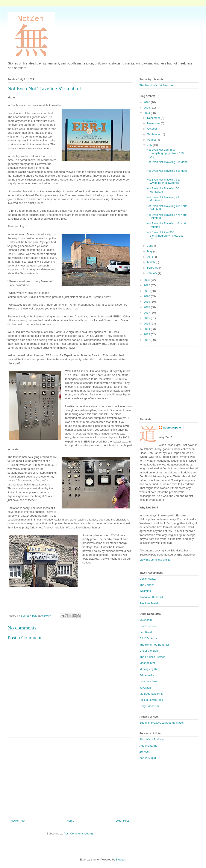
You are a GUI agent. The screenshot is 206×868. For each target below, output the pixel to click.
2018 (147, 307)
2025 (147, 108)
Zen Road (146, 632)
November (154, 123)
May (150, 251)
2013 (147, 334)
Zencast (144, 752)
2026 (147, 102)
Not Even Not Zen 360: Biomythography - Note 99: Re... (165, 236)
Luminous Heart (149, 681)
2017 (147, 313)
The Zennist (147, 585)
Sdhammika (147, 675)
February (153, 268)
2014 (147, 329)
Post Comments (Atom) (78, 834)
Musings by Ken (149, 669)
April (150, 257)
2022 (147, 285)
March (151, 262)
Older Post (122, 821)
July (150, 145)
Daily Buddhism (149, 706)
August (152, 140)
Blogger (121, 860)
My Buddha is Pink (151, 694)
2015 (147, 324)
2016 (147, 318)
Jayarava (145, 688)
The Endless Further (152, 657)
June (151, 246)
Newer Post (18, 821)
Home (70, 821)
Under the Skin (149, 651)
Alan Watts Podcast (152, 739)
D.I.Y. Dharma (148, 638)
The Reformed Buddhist (154, 645)
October (153, 129)
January (153, 273)
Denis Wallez (148, 579)
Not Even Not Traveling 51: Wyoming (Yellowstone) (163, 181)
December (154, 118)
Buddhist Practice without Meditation (162, 723)
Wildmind (145, 591)
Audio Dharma (148, 746)
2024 (147, 113)
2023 (147, 280)
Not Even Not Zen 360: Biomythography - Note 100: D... (165, 153)
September (154, 134)
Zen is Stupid (148, 758)
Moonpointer (147, 663)
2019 (147, 302)
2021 (147, 291)
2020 (147, 296)
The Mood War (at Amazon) (157, 85)
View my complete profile (155, 560)
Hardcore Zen (148, 626)
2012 (147, 340)
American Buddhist (151, 597)
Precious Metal (149, 603)
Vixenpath (146, 620)
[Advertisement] (70, 777)
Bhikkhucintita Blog (151, 700)
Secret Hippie (172, 428)
